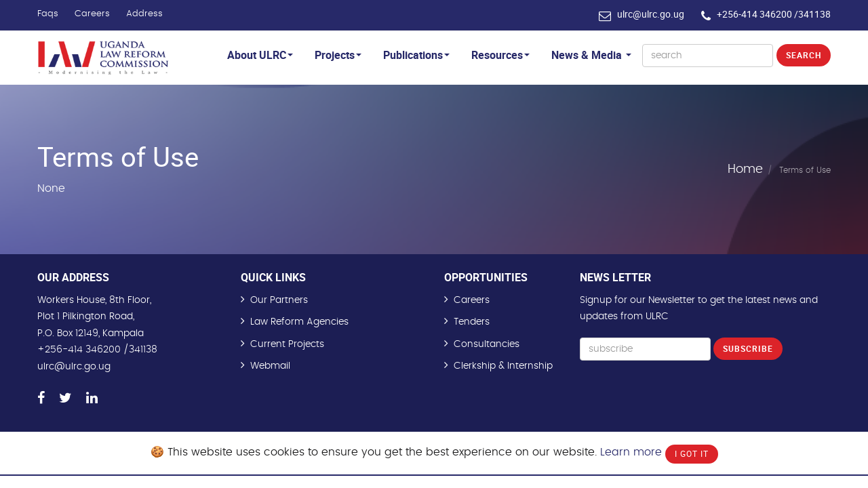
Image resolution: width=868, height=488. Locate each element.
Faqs (48, 14)
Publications (416, 55)
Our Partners (279, 300)
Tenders (472, 322)
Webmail (270, 366)
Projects (338, 55)
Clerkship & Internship (503, 366)
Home (745, 169)
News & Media (591, 55)
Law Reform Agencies (299, 322)
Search (804, 55)
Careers (92, 14)
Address (144, 14)
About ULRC (260, 55)
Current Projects (287, 344)
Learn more (631, 452)
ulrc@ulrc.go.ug (651, 14)
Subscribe (748, 348)
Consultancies (487, 344)
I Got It (692, 453)
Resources (500, 55)
